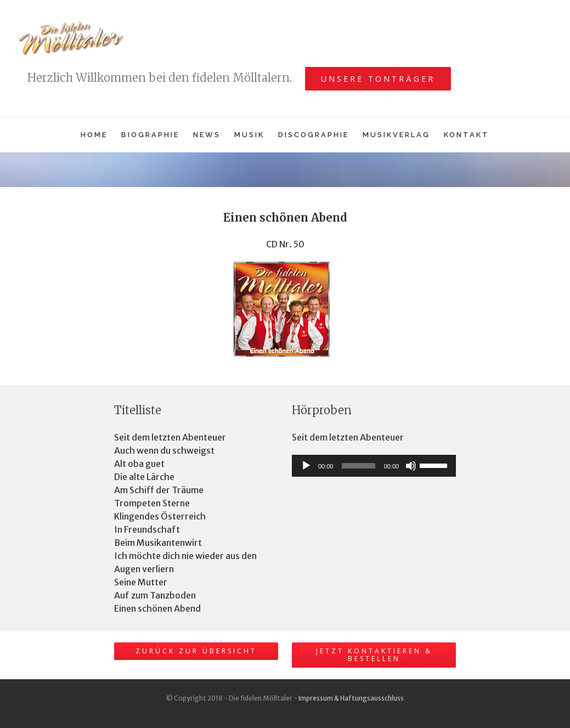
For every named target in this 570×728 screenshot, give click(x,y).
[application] (374, 466)
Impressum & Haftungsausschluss (351, 698)
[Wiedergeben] (306, 466)
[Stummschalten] (411, 466)
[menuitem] (101, 135)
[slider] (358, 466)
